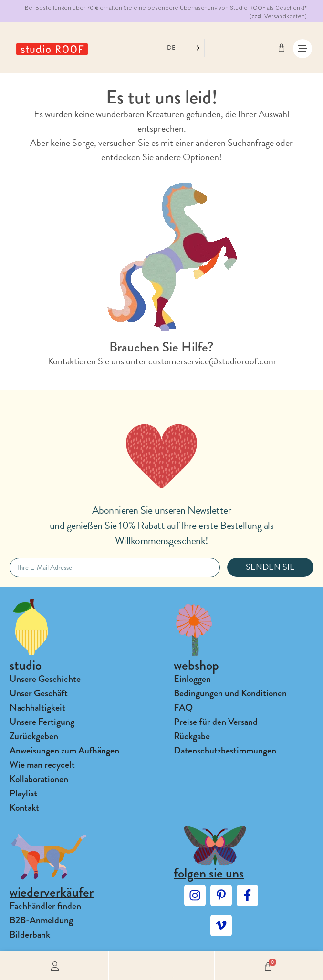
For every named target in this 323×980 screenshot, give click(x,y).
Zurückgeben (34, 736)
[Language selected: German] (183, 48)
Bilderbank (30, 934)
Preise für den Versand (216, 722)
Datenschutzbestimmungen (225, 750)
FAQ (183, 707)
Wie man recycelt (42, 765)
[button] (162, 966)
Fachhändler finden (45, 906)
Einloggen (192, 679)
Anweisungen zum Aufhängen (64, 750)
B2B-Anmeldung (41, 920)
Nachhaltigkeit (37, 707)
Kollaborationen (39, 779)
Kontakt (24, 808)
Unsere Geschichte (45, 679)
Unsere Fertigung (42, 722)
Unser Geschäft (39, 693)
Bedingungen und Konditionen (230, 693)
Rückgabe (192, 736)
